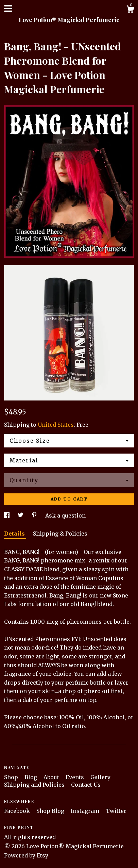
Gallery (100, 777)
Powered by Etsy (26, 855)
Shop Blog (51, 811)
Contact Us (86, 785)
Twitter (116, 811)
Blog (31, 777)
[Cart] (130, 10)
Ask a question (65, 515)
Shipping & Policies (60, 534)
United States (56, 425)
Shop (12, 777)
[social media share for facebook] (7, 515)
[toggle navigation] (8, 9)
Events (75, 777)
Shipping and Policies (35, 785)
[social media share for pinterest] (35, 515)
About (52, 777)
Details (15, 534)
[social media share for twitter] (21, 515)
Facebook (18, 811)
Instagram (86, 811)
